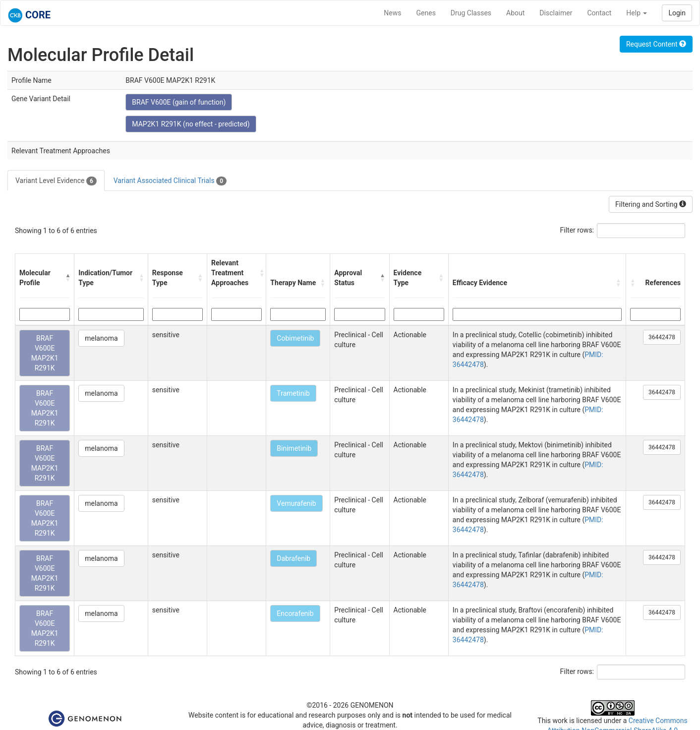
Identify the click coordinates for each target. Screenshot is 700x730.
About (515, 13)
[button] (67, 278)
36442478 (662, 337)
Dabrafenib (293, 558)
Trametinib (293, 393)
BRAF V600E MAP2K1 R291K (45, 353)
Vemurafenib (296, 503)
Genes (426, 13)
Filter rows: (577, 230)
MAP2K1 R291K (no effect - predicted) (191, 124)
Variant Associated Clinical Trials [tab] (170, 181)
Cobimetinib (295, 338)
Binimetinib (294, 448)
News (392, 13)
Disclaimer (556, 13)
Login (677, 13)
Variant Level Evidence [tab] (56, 181)
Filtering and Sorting (651, 204)
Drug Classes (471, 13)
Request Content (656, 44)
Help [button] (637, 13)
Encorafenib (295, 613)
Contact (599, 13)
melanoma (101, 338)
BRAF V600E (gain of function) (179, 102)
